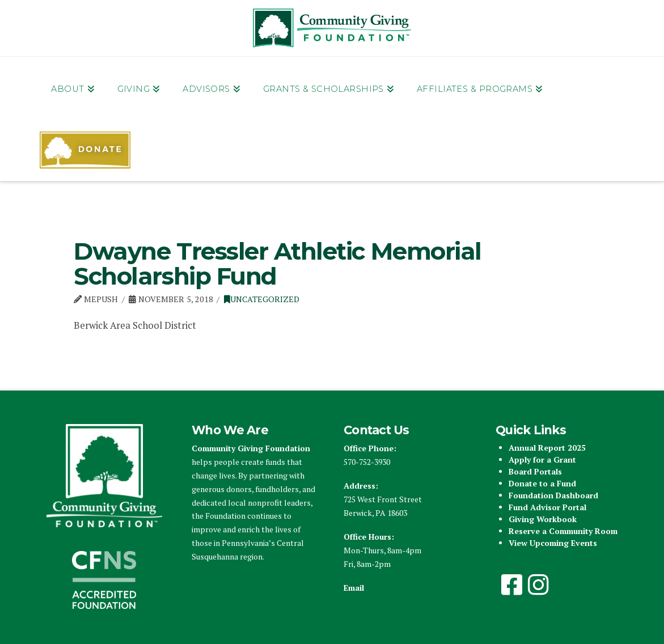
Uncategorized (262, 299)
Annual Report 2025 (547, 448)
